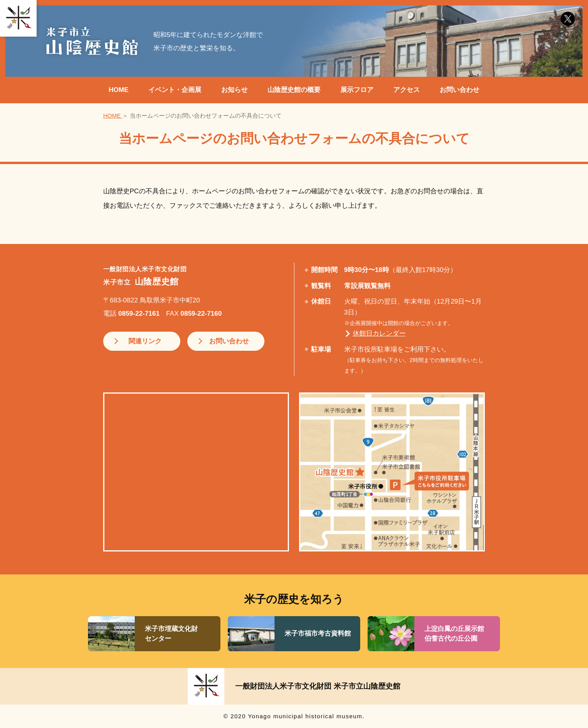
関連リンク (143, 341)
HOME (119, 90)
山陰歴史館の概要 (294, 90)
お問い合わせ (459, 90)
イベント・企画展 (175, 90)
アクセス (407, 90)
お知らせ (234, 90)
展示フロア (357, 90)
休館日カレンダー (379, 333)
